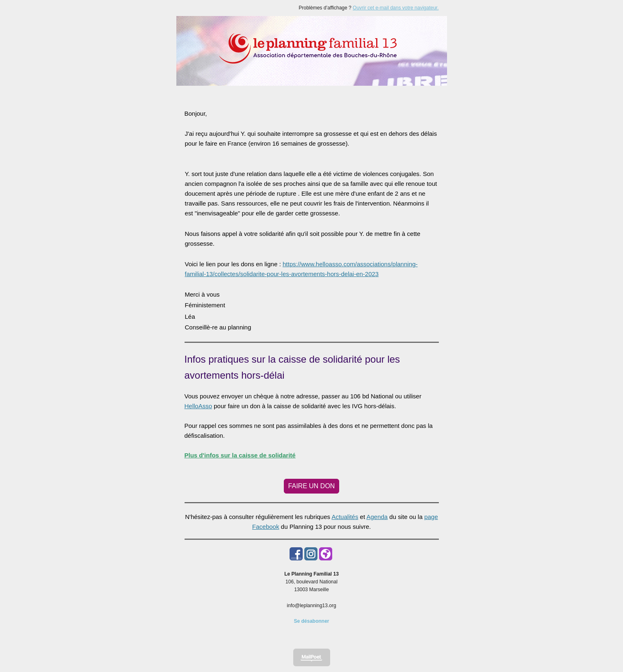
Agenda (377, 517)
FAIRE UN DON (312, 486)
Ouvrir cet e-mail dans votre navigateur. (396, 8)
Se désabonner (311, 621)
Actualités (345, 517)
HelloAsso (199, 406)
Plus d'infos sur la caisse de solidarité (240, 455)
